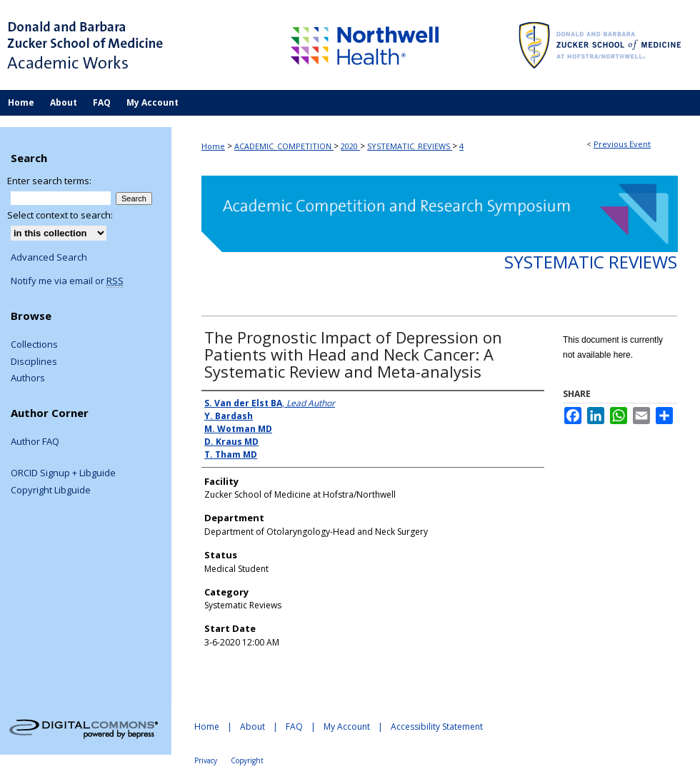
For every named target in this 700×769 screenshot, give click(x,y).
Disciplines (34, 362)
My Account (347, 727)
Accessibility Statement (437, 727)
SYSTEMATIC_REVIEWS (410, 146)
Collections (34, 345)
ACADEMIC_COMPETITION (284, 146)
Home (213, 146)
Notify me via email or (67, 281)
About (252, 727)
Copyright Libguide (51, 491)
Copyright (247, 760)
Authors (28, 378)
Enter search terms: (49, 181)
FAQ (294, 727)
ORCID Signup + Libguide (63, 473)
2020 (350, 146)
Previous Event (622, 144)
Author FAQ (35, 442)
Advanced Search (49, 257)
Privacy (206, 760)
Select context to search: (60, 215)
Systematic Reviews (591, 262)
